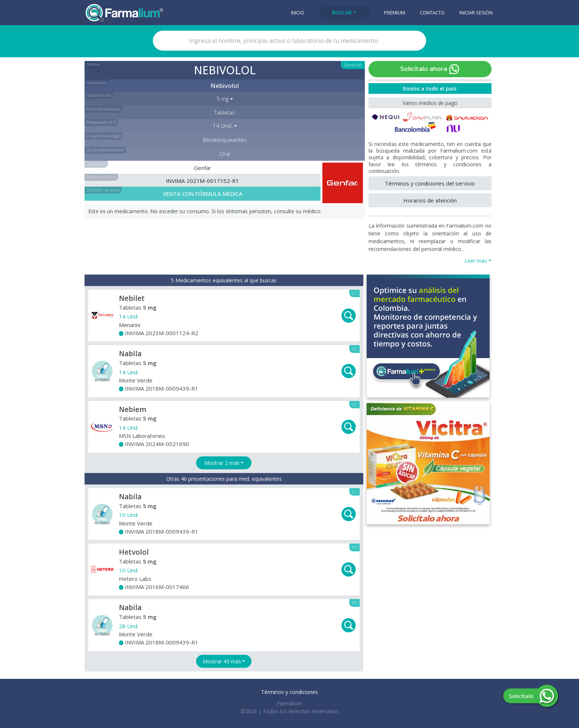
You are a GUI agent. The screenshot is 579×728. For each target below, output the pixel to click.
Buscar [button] (342, 12)
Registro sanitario (101, 177)
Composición (97, 83)
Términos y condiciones (289, 692)
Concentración (99, 95)
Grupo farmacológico (104, 136)
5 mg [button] (222, 99)
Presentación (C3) (101, 122)
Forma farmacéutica (104, 109)
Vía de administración (105, 150)
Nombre (93, 64)
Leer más (476, 261)
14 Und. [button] (223, 126)
